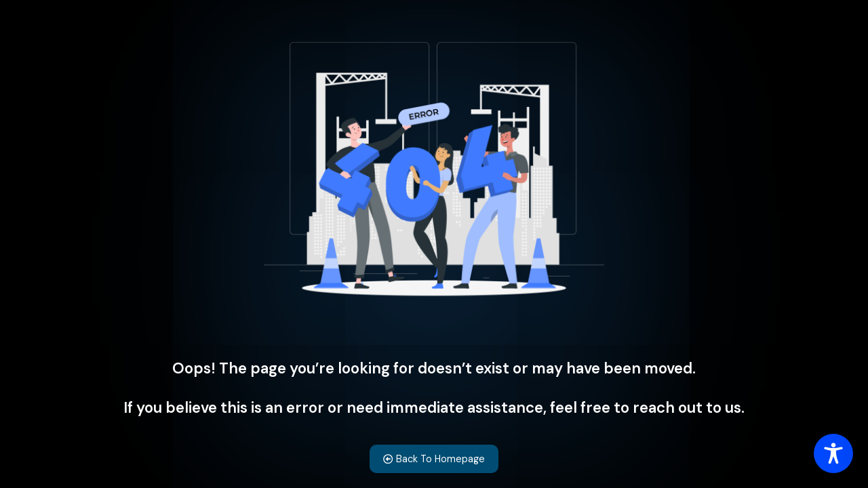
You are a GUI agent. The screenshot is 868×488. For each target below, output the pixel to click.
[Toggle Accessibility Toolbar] (833, 453)
